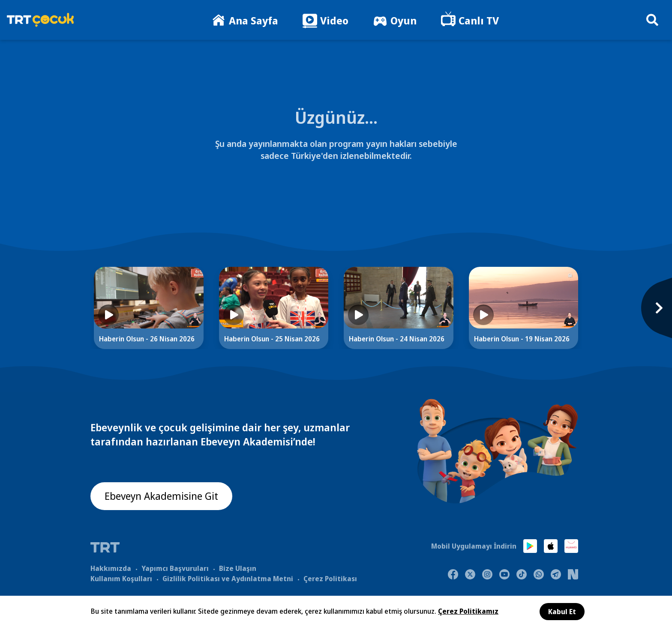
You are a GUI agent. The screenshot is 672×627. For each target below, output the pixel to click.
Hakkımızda (111, 568)
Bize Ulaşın (238, 568)
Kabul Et (562, 612)
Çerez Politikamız (468, 611)
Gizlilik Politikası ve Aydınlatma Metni (228, 579)
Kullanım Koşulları (121, 579)
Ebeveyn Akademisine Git (162, 496)
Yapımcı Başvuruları (175, 568)
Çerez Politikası (330, 579)
